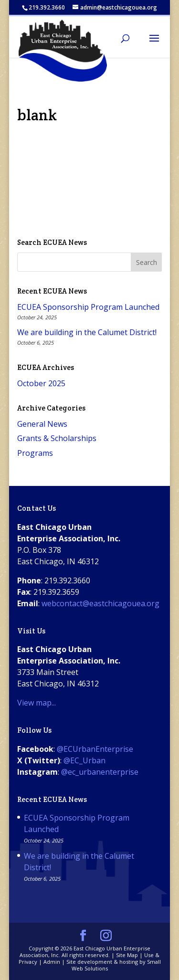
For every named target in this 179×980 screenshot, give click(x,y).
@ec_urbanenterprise (100, 772)
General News (42, 424)
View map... (37, 703)
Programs (35, 453)
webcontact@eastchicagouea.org (100, 603)
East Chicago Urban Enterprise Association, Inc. (85, 952)
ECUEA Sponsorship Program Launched (88, 307)
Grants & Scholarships (57, 438)
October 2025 (41, 383)
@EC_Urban (84, 760)
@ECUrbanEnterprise (95, 749)
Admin (52, 962)
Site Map (127, 955)
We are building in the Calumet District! (87, 332)
